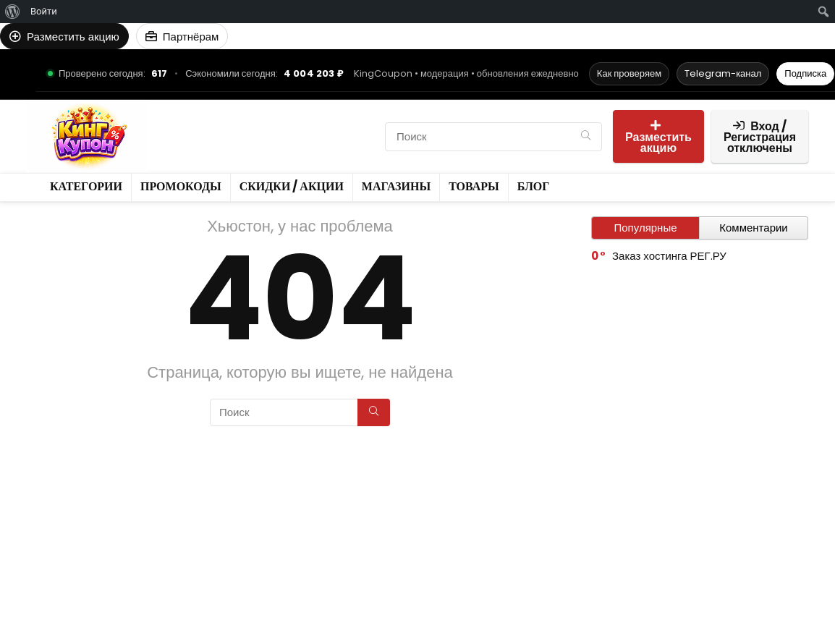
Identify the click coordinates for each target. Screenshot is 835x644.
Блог (177, 161)
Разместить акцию (658, 138)
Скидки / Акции (207, 136)
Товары (353, 136)
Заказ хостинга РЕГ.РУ (669, 256)
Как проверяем (629, 73)
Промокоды (264, 112)
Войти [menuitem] (44, 11)
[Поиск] (586, 137)
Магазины (292, 136)
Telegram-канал (723, 73)
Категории (192, 112)
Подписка (805, 73)
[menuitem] (13, 12)
